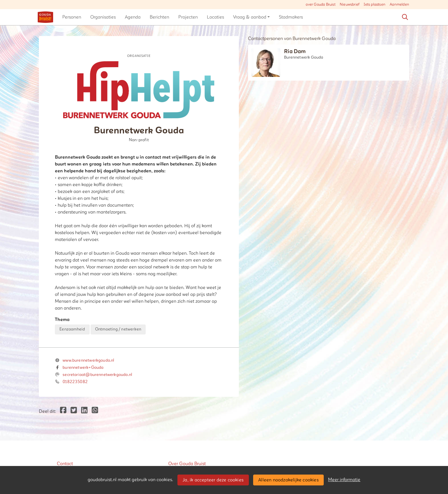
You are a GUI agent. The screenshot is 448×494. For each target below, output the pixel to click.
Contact (65, 464)
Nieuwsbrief (350, 5)
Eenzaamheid (72, 329)
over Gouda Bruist (320, 5)
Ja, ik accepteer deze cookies (213, 480)
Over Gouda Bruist (187, 464)
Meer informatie (344, 480)
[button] (72, 17)
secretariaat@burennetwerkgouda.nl (97, 375)
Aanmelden (399, 5)
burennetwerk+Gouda (83, 367)
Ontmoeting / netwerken (118, 329)
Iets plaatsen (375, 5)
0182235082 (75, 382)
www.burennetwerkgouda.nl (88, 360)
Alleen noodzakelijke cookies (288, 480)
